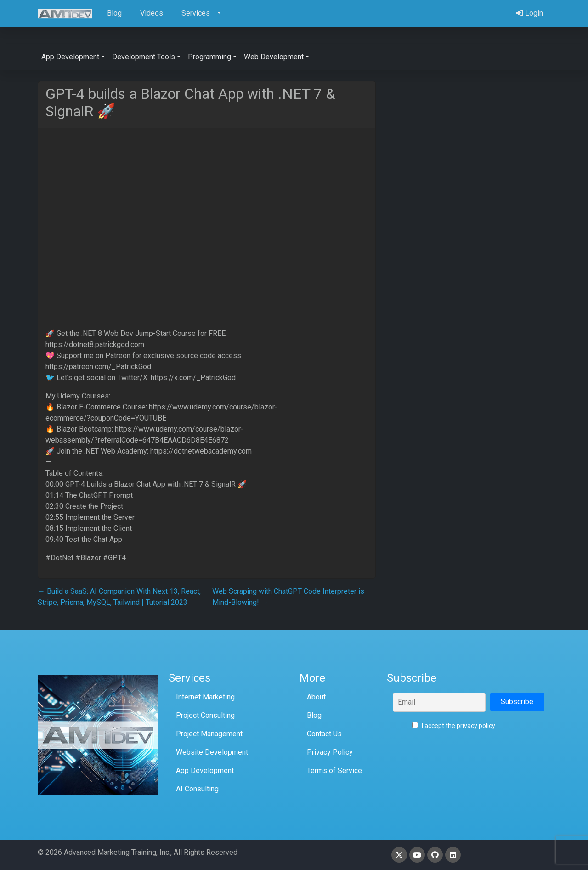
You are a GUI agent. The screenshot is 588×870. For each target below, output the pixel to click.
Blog (314, 715)
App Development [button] (70, 57)
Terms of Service (334, 770)
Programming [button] (209, 57)
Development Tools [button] (144, 57)
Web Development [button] (274, 57)
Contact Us (324, 734)
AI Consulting (197, 789)
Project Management (209, 734)
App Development (205, 770)
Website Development (212, 752)
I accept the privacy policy (454, 726)
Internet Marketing (205, 697)
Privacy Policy (330, 752)
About (316, 697)
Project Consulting (205, 715)
